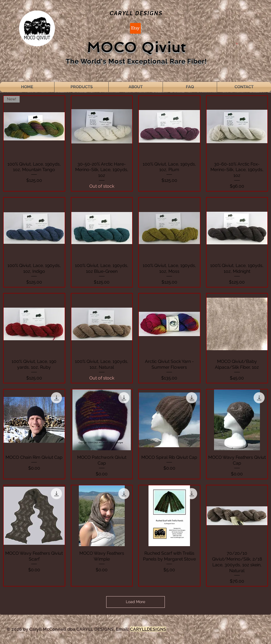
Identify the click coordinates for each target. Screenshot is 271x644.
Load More (135, 602)
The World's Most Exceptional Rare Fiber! (136, 61)
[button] (237, 43)
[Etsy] (135, 28)
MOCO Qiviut (136, 47)
